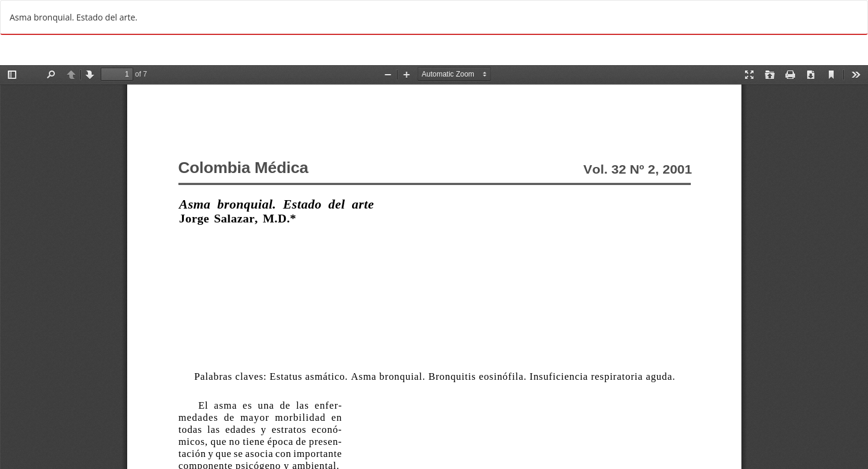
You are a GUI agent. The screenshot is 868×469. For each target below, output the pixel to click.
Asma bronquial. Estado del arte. (74, 17)
